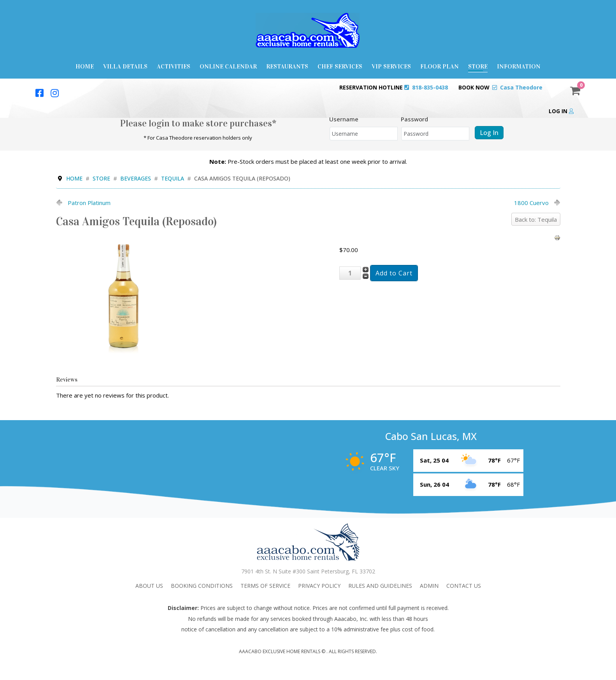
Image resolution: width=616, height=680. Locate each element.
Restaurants (287, 66)
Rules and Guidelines (380, 586)
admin (429, 586)
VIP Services (391, 66)
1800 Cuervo (531, 203)
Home (85, 66)
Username (344, 119)
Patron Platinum (89, 203)
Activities (174, 66)
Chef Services (340, 66)
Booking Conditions (202, 586)
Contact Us (464, 586)
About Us (149, 586)
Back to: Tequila (536, 219)
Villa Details (125, 66)
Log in (561, 111)
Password (414, 119)
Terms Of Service (265, 586)
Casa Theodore (521, 87)
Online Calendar (228, 66)
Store (478, 66)
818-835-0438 (430, 87)
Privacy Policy (319, 586)
